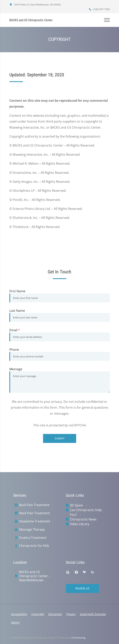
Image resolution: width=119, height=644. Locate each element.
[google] (68, 572)
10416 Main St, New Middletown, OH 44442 (35, 5)
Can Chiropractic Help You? (86, 512)
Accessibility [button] (19, 614)
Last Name (17, 311)
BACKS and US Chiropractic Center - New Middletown (34, 576)
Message (16, 369)
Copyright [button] (38, 614)
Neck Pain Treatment (34, 513)
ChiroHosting (78, 638)
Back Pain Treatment (34, 505)
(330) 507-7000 (99, 9)
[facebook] (76, 572)
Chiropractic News (83, 519)
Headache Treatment (35, 521)
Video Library (79, 524)
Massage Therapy (32, 530)
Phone (14, 350)
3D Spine (76, 505)
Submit (60, 438)
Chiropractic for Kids (34, 546)
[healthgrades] (85, 572)
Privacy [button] (71, 614)
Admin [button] (15, 622)
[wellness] (92, 572)
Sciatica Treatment (33, 538)
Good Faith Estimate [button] (93, 614)
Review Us (82, 588)
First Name (17, 291)
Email (15, 330)
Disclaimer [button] (55, 614)
